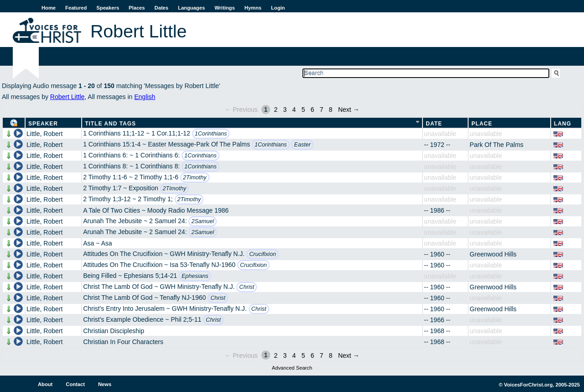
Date (434, 124)
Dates (162, 8)
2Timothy (195, 178)
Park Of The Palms (496, 145)
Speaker (43, 124)
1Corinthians (211, 134)
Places (137, 8)
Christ (247, 287)
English (145, 97)
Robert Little (67, 97)
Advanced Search (292, 368)
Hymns (253, 8)
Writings (225, 8)
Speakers (108, 8)
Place (482, 124)
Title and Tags (110, 124)
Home (49, 8)
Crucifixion (263, 254)
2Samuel (203, 221)
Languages (191, 8)
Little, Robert (44, 134)
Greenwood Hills (493, 254)
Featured (76, 8)
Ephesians (195, 276)
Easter (302, 145)
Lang (563, 124)
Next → (349, 110)
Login (278, 8)
